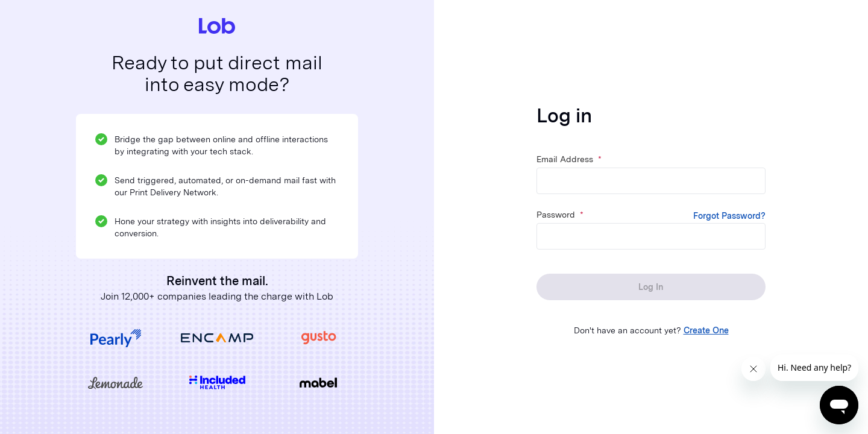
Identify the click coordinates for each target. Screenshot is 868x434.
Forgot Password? (729, 216)
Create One (706, 330)
